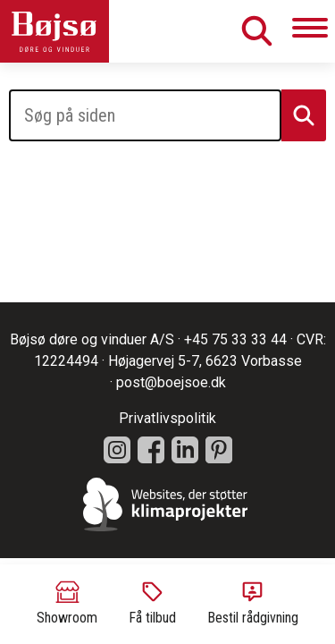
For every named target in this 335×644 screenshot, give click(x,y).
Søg (256, 31)
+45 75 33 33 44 (235, 339)
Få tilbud (152, 603)
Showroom (67, 603)
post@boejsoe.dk (171, 382)
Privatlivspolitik (167, 418)
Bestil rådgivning (253, 603)
